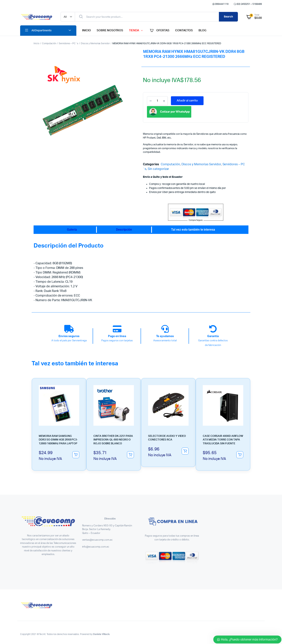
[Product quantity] (157, 101)
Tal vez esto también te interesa (193, 230)
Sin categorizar (158, 169)
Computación (49, 43)
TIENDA (134, 30)
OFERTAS (159, 31)
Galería (72, 230)
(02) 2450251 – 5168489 (248, 4)
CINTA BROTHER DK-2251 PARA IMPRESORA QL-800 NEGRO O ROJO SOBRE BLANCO (113, 418)
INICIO (87, 30)
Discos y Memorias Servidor (95, 43)
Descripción (124, 230)
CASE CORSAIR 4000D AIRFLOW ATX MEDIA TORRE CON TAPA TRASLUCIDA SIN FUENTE (223, 418)
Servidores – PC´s (68, 43)
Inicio (36, 43)
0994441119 (220, 4)
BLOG (202, 30)
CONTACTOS (184, 30)
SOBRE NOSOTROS (110, 30)
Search (228, 17)
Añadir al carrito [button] (76, 433)
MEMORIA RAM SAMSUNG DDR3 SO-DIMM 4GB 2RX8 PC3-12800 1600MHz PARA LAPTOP (58, 418)
